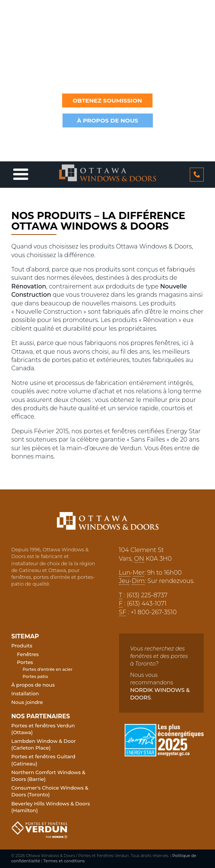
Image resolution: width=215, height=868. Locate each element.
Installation (25, 693)
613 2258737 (197, 174)
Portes (25, 662)
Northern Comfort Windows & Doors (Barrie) (48, 776)
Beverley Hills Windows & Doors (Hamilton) (51, 807)
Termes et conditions (64, 861)
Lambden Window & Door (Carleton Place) (43, 744)
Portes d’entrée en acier (48, 669)
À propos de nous (33, 685)
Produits (22, 646)
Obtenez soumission (107, 100)
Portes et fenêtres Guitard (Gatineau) (43, 760)
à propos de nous (107, 120)
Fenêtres (28, 654)
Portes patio (35, 676)
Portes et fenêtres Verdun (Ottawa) (43, 729)
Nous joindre (27, 702)
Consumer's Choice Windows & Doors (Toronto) (50, 791)
